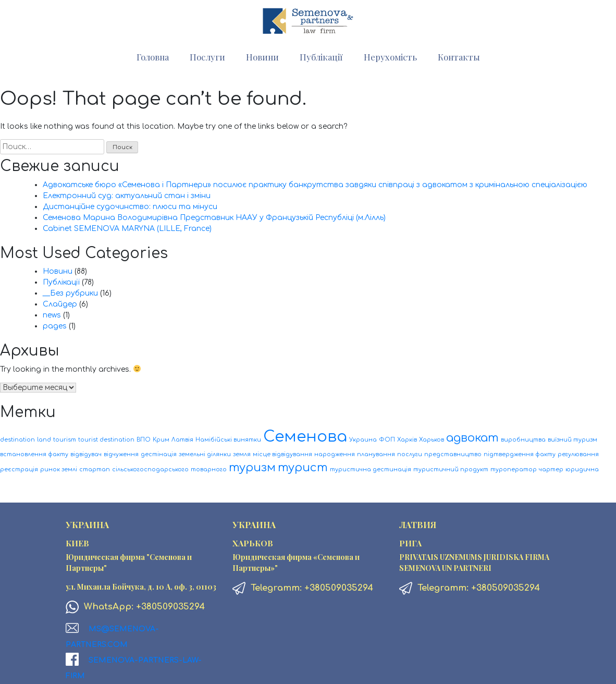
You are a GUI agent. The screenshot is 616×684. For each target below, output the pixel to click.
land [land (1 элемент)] (44, 440)
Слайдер (60, 304)
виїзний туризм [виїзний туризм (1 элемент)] (572, 440)
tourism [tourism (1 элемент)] (65, 440)
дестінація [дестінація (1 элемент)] (159, 454)
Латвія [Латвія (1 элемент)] (182, 440)
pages (55, 326)
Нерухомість (390, 57)
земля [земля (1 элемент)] (242, 454)
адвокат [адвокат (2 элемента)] (472, 438)
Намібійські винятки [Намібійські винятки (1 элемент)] (228, 440)
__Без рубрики (70, 293)
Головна (153, 57)
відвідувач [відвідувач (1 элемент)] (86, 454)
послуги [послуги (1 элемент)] (410, 454)
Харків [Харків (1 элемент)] (407, 440)
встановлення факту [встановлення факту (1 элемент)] (34, 454)
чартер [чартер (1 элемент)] (551, 469)
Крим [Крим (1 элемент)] (161, 440)
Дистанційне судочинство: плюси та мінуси (130, 207)
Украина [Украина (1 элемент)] (363, 440)
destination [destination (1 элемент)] (17, 440)
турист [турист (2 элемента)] (303, 468)
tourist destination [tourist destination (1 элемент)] (106, 440)
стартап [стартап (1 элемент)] (95, 469)
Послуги (207, 57)
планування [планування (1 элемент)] (376, 454)
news (52, 315)
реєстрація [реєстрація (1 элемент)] (19, 469)
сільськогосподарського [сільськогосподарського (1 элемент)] (150, 469)
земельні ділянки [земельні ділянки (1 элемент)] (205, 454)
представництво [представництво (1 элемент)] (453, 454)
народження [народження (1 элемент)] (335, 454)
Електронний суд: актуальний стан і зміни (127, 196)
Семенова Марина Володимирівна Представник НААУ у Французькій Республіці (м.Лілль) (214, 218)
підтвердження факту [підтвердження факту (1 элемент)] (520, 454)
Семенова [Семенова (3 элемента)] (305, 437)
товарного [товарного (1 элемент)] (209, 469)
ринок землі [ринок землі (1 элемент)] (59, 469)
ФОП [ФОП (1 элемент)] (387, 440)
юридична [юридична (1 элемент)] (582, 469)
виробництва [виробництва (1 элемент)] (523, 440)
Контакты (459, 57)
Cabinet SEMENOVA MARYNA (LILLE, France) (127, 229)
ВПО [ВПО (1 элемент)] (144, 440)
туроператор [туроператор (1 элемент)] (514, 469)
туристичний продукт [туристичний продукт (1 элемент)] (451, 469)
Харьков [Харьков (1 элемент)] (432, 440)
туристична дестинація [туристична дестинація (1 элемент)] (371, 469)
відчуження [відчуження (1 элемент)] (121, 454)
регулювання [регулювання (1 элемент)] (578, 454)
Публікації (321, 57)
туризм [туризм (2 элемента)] (252, 468)
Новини (262, 57)
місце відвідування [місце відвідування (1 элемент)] (282, 454)
